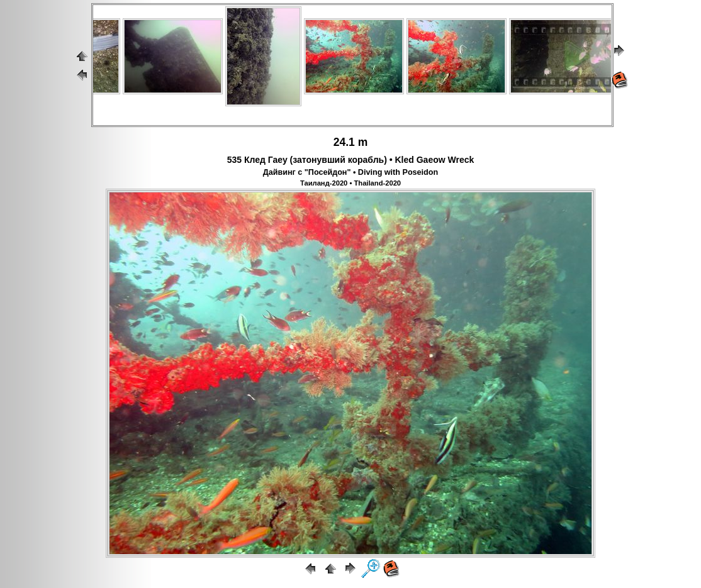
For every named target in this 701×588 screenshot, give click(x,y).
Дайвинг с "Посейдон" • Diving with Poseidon (350, 172)
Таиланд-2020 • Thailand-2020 (350, 183)
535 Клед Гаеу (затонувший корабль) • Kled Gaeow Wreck (351, 160)
